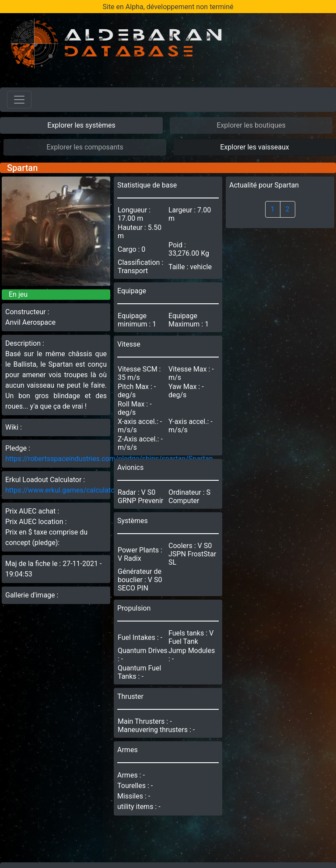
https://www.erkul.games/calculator (61, 490)
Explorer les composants (85, 147)
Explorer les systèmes (81, 125)
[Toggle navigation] (19, 100)
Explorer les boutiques (251, 125)
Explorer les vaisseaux (254, 147)
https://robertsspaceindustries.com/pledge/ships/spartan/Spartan (109, 459)
